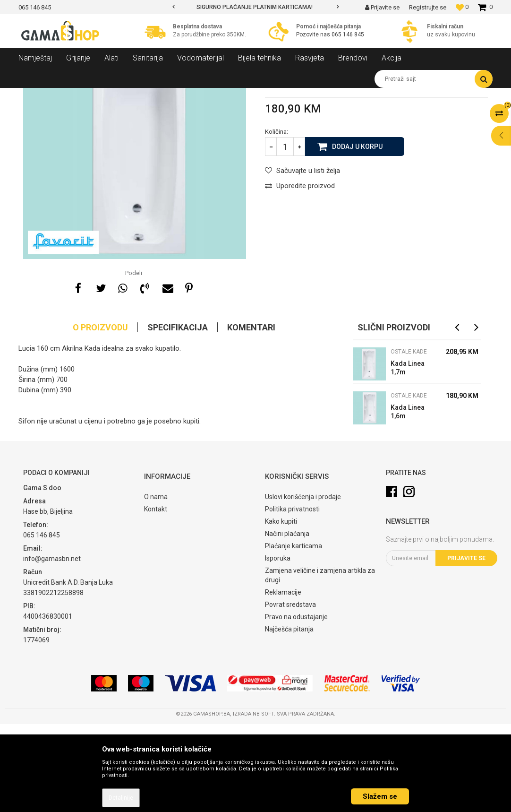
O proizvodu (100, 415)
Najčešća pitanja (289, 717)
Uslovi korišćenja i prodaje (303, 585)
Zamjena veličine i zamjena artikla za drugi (320, 663)
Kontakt (156, 597)
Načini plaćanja (287, 622)
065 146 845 (348, 35)
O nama (156, 585)
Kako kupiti (281, 609)
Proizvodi (70, 95)
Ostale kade (164, 95)
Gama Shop (33, 95)
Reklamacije (283, 680)
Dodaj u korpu (357, 234)
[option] (255, 7)
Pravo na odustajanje (296, 705)
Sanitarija (103, 95)
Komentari (251, 415)
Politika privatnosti (292, 597)
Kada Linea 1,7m (408, 456)
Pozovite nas (314, 35)
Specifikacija (178, 415)
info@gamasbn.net (52, 647)
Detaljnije (121, 798)
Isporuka (278, 646)
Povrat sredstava (290, 692)
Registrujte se (428, 7)
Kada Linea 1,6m (408, 500)
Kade (132, 95)
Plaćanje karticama (294, 634)
